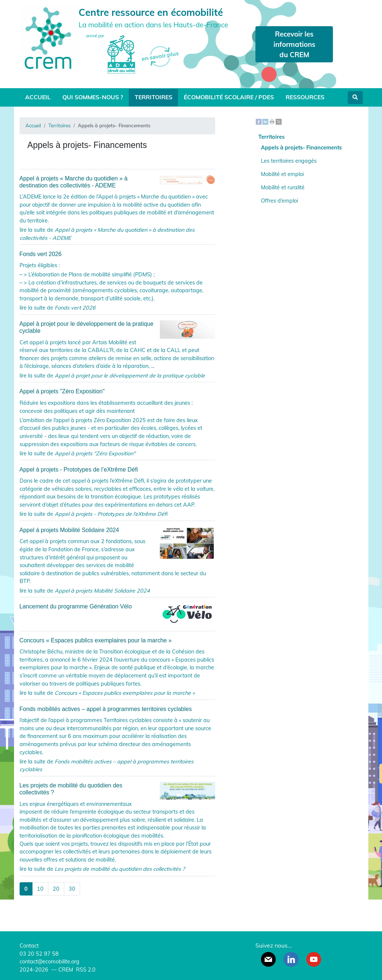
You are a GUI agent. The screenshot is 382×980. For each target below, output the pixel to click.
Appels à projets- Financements (301, 148)
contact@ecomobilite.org (49, 962)
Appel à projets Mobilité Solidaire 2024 (117, 530)
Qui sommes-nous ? (93, 97)
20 (56, 889)
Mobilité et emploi (282, 174)
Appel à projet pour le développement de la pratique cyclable (117, 327)
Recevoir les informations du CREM (294, 44)
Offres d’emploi (279, 201)
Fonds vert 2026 (41, 254)
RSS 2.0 (85, 970)
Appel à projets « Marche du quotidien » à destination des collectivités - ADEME (117, 182)
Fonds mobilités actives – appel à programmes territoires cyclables (106, 709)
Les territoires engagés (289, 161)
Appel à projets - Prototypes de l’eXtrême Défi (79, 470)
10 (40, 889)
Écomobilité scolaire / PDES (229, 97)
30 (72, 889)
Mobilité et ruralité (283, 187)
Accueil (38, 97)
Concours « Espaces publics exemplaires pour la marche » (96, 640)
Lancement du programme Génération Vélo (117, 606)
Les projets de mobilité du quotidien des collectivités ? (117, 789)
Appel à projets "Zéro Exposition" (62, 391)
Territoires (154, 97)
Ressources (305, 97)
